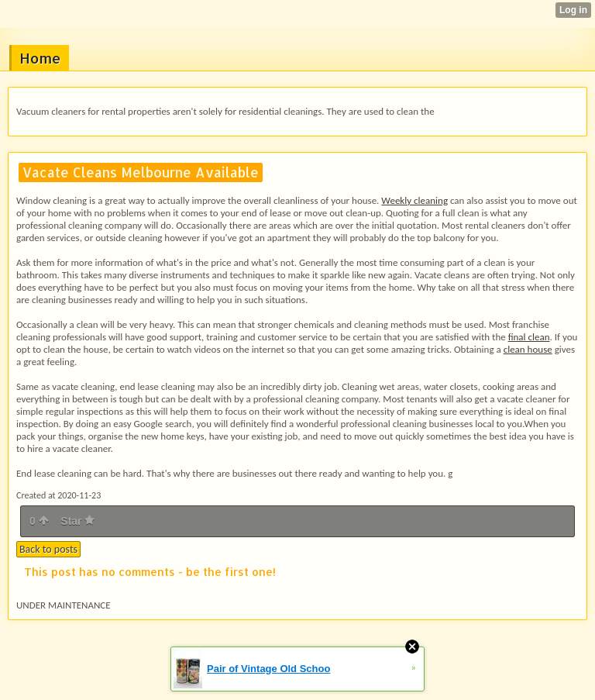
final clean (529, 337)
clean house (528, 349)
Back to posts (48, 549)
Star (77, 521)
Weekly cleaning (414, 200)
